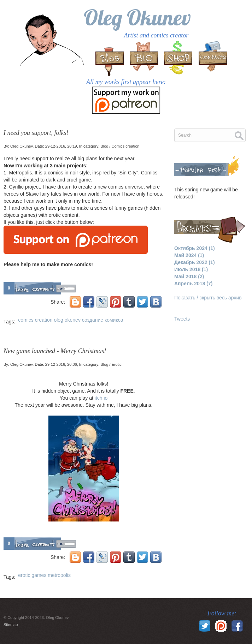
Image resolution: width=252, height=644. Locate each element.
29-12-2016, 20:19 (61, 146)
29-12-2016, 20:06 (61, 364)
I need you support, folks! (36, 133)
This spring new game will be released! (206, 193)
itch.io (101, 398)
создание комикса (103, 320)
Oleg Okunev (137, 17)
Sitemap (11, 625)
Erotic (117, 364)
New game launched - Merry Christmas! (55, 351)
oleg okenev (67, 320)
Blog (104, 146)
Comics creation (126, 146)
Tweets (182, 319)
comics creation (35, 320)
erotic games (32, 575)
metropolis (59, 575)
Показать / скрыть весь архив (208, 298)
